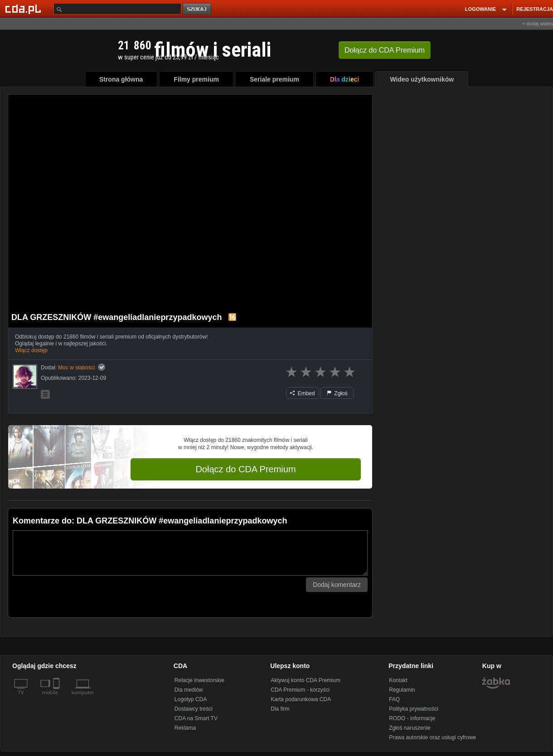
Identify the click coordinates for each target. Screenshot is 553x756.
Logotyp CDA (191, 699)
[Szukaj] (117, 9)
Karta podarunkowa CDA (301, 699)
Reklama (185, 728)
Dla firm (280, 709)
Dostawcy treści (194, 709)
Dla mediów (189, 690)
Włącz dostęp (31, 350)
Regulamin (402, 690)
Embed (302, 393)
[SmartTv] (57, 698)
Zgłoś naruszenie (410, 728)
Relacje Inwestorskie (199, 680)
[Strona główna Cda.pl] (24, 9)
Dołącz (385, 50)
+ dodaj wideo (538, 24)
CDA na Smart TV (196, 718)
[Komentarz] (190, 553)
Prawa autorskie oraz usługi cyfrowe (432, 737)
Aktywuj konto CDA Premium (305, 680)
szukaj (198, 9)
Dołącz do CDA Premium (245, 469)
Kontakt (398, 680)
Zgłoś (337, 393)
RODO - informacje (412, 718)
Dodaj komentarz (337, 585)
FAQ (394, 699)
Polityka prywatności (414, 709)
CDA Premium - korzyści (300, 690)
